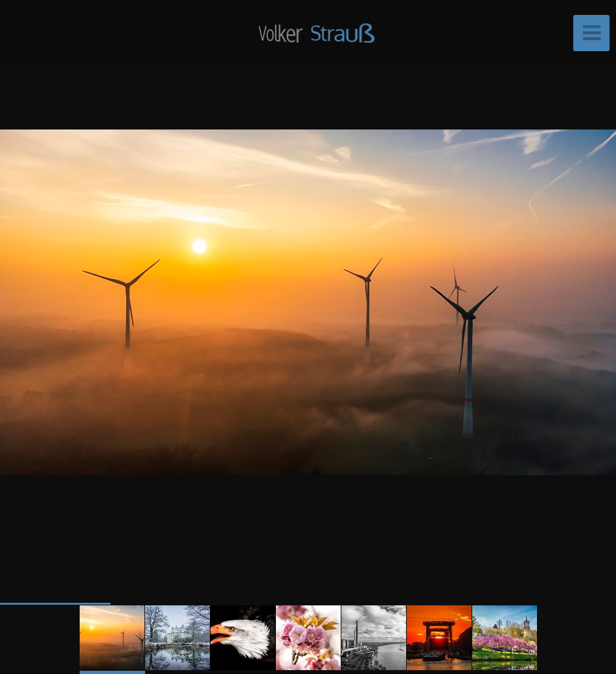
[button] (577, 302)
